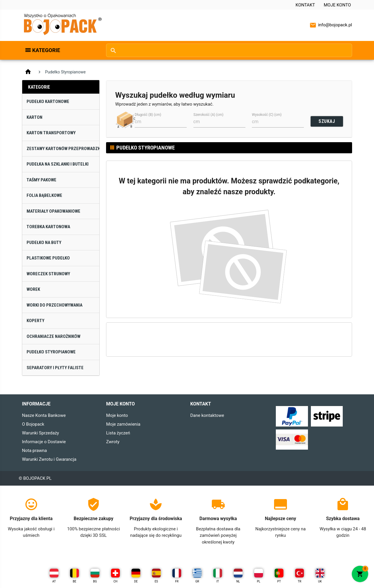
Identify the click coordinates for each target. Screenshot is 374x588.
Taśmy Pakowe (41, 180)
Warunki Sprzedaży (40, 433)
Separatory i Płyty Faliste (55, 368)
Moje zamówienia (123, 424)
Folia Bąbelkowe (44, 195)
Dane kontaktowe (207, 415)
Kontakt (305, 5)
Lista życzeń (118, 433)
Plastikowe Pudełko (48, 258)
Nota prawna (34, 451)
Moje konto (337, 5)
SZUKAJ (327, 121)
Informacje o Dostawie (44, 442)
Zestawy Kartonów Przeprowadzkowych (63, 149)
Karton (34, 117)
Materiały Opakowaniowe (53, 211)
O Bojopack (33, 424)
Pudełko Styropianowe (51, 352)
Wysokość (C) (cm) (267, 115)
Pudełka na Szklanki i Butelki (58, 164)
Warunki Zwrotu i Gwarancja (49, 459)
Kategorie (46, 50)
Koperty (36, 321)
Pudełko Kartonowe (48, 102)
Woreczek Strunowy (48, 274)
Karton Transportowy (51, 133)
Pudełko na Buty (44, 243)
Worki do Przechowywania (54, 305)
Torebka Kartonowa (48, 227)
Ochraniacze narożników (53, 336)
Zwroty (113, 442)
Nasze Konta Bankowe (44, 415)
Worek (33, 289)
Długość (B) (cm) (148, 115)
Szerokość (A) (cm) (208, 115)
